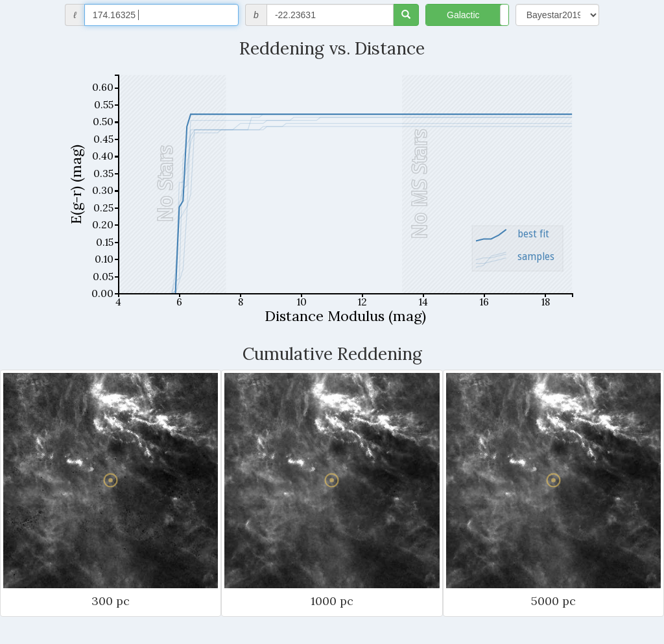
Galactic (463, 15)
